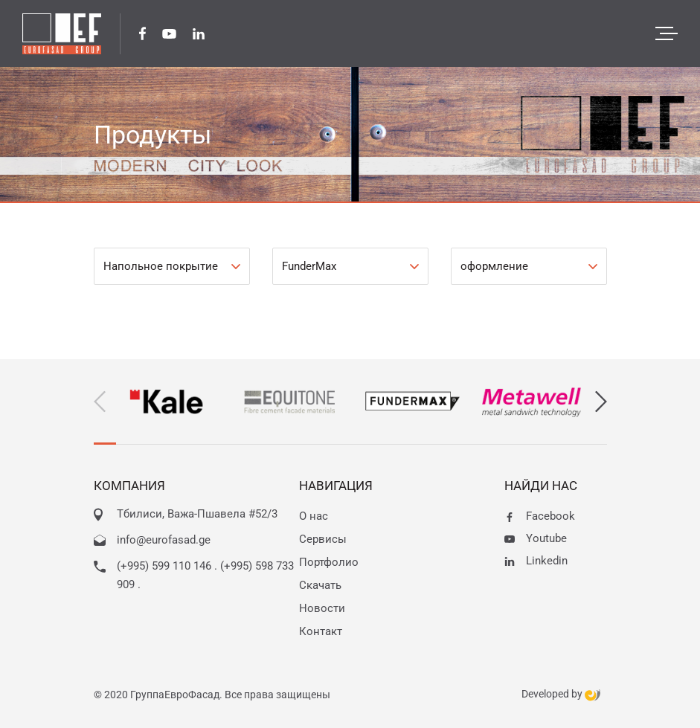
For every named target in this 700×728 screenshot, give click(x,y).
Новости (322, 608)
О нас (314, 516)
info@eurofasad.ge (164, 540)
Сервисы (323, 539)
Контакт (321, 631)
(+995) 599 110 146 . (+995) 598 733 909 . (205, 575)
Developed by (561, 695)
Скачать (320, 585)
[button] (601, 402)
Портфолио (329, 562)
